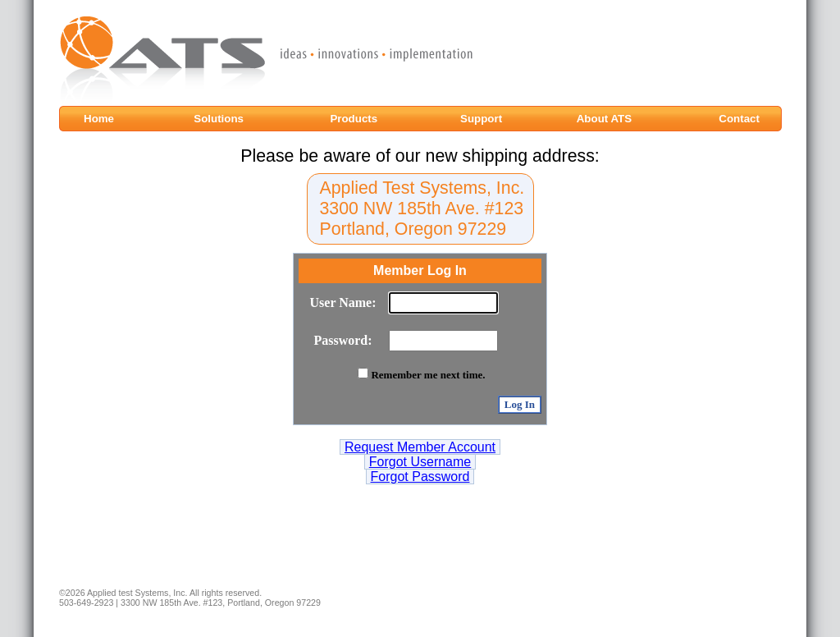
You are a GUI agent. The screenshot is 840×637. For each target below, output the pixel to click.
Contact (739, 119)
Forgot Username (420, 462)
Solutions (220, 119)
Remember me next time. (428, 375)
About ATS (604, 119)
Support (483, 119)
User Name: (343, 302)
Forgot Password (420, 477)
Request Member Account (420, 447)
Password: (342, 340)
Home (105, 119)
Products (355, 119)
